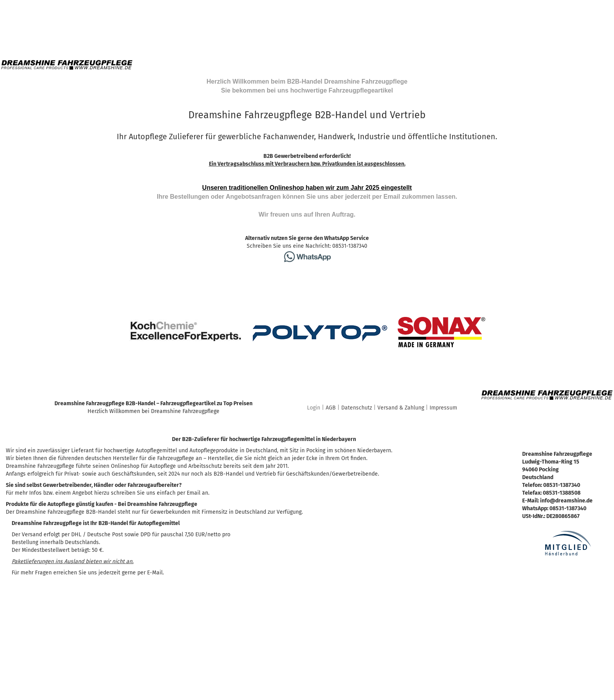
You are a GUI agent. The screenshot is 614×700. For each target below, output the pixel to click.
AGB (331, 408)
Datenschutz (357, 408)
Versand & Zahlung (401, 408)
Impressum (443, 408)
